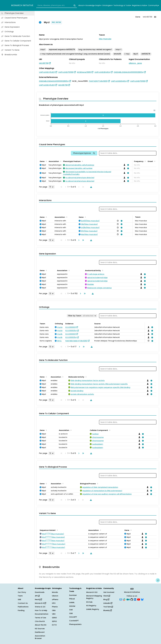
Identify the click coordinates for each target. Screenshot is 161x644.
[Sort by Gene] (46, 161)
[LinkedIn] (135, 599)
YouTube (108, 607)
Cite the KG (40, 621)
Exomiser (73, 595)
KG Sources (40, 629)
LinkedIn (108, 603)
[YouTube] (139, 599)
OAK (71, 610)
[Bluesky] (142, 599)
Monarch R (40, 603)
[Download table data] (91, 187)
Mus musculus (105, 39)
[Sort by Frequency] (145, 161)
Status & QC (40, 607)
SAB (19, 599)
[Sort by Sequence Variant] (57, 530)
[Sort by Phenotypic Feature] (82, 161)
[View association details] (128, 165)
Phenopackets (75, 624)
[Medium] (128, 599)
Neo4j (38, 599)
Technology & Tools (122, 5)
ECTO (54, 625)
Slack (107, 596)
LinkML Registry (93, 609)
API (37, 596)
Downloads (40, 592)
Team (20, 596)
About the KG (41, 625)
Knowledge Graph (93, 5)
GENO (54, 618)
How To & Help (41, 610)
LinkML (72, 602)
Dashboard (40, 632)
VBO (54, 614)
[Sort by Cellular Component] (109, 430)
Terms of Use (40, 618)
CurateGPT (74, 621)
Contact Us (23, 603)
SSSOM (72, 606)
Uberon (55, 596)
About (81, 5)
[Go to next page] (78, 240)
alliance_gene (135, 63)
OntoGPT (73, 617)
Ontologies (107, 5)
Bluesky (108, 610)
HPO (54, 603)
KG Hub (89, 602)
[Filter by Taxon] (82, 316)
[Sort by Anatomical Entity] (102, 270)
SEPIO (54, 621)
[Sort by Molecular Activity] (86, 377)
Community (154, 5)
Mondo (55, 592)
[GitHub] (132, 599)
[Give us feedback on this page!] (158, 580)
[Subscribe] (121, 599)
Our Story (22, 592)
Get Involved (109, 592)
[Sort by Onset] (154, 161)
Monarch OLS (92, 592)
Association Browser (40, 637)
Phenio (55, 607)
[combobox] (57, 6)
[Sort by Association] (60, 161)
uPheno (55, 599)
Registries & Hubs (140, 5)
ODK (71, 613)
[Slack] (124, 599)
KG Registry (91, 606)
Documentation (42, 614)
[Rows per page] (52, 187)
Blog (106, 599)
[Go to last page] (83, 240)
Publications (23, 607)
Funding (21, 610)
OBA (54, 610)
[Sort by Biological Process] (97, 483)
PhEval (72, 599)
